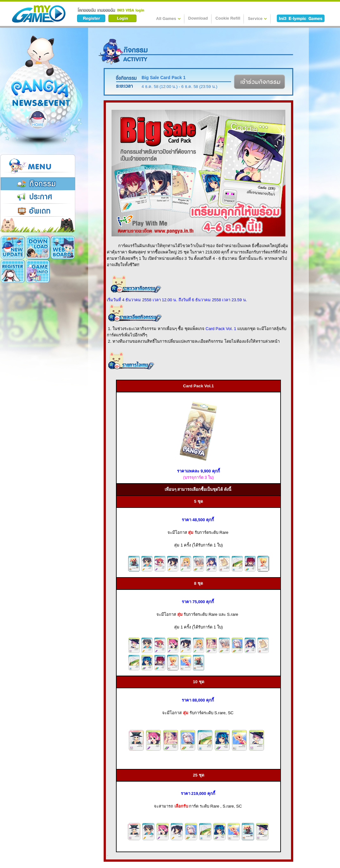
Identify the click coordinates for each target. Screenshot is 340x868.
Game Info (13, 271)
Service (257, 18)
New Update (13, 247)
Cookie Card (38, 271)
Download (198, 18)
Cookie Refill (228, 18)
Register (63, 247)
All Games (168, 18)
